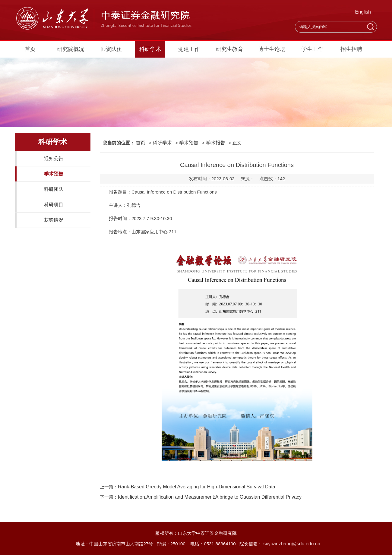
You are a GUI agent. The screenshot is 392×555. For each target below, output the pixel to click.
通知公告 (54, 158)
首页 (30, 49)
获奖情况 (54, 220)
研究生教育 (229, 49)
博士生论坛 (272, 49)
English (363, 12)
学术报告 (216, 143)
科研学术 (150, 49)
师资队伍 (111, 49)
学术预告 (54, 174)
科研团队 (54, 189)
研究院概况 (71, 49)
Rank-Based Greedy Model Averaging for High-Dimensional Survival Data (197, 487)
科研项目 (54, 205)
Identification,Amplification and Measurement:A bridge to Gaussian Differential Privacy (210, 497)
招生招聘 (351, 49)
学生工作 (312, 49)
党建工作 (189, 49)
